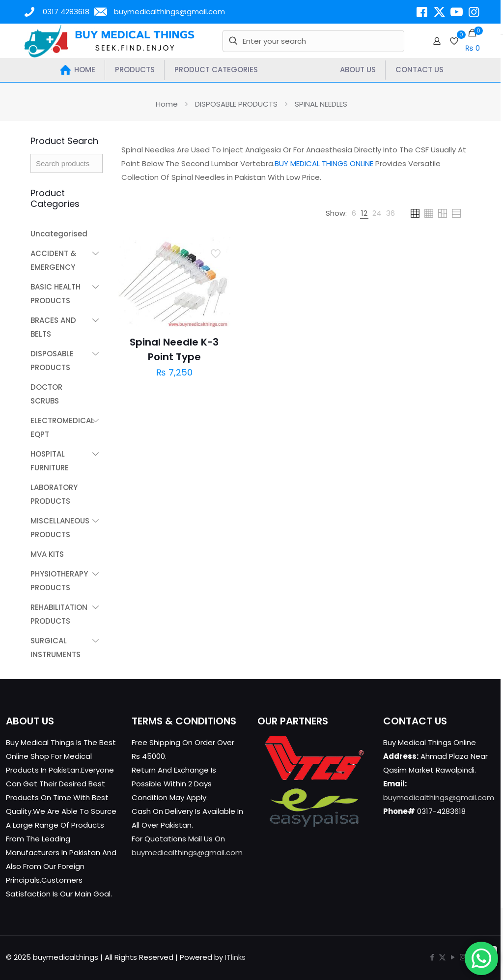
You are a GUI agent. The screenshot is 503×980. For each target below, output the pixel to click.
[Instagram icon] (463, 957)
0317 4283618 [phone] (66, 12)
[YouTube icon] (453, 957)
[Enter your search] (313, 41)
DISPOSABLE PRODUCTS (236, 104)
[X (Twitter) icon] (442, 957)
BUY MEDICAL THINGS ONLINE (324, 163)
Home (167, 104)
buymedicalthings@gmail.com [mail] (169, 12)
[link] (354, 213)
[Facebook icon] (432, 957)
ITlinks (235, 957)
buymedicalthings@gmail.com (187, 852)
